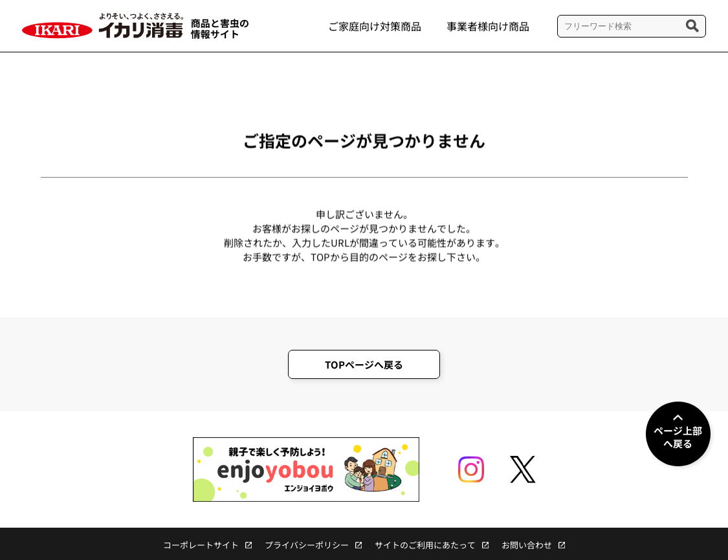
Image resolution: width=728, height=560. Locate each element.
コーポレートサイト (201, 545)
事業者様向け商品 (488, 26)
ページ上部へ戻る (678, 437)
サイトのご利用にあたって (425, 545)
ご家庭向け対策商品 (375, 26)
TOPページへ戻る (364, 364)
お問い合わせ (527, 545)
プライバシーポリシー (307, 545)
